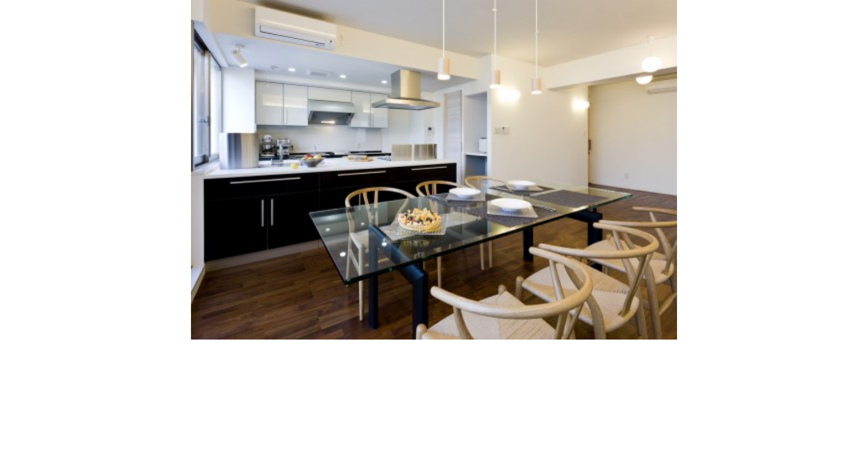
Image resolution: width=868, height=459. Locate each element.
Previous (140, 166)
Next (728, 166)
